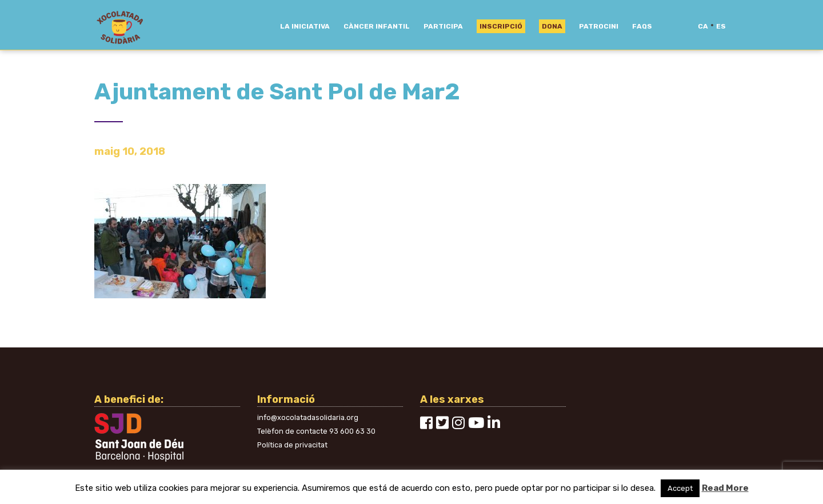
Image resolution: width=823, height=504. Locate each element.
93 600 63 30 (352, 431)
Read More (725, 488)
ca (703, 26)
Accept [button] (680, 488)
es (721, 26)
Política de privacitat (292, 445)
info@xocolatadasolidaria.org (308, 417)
